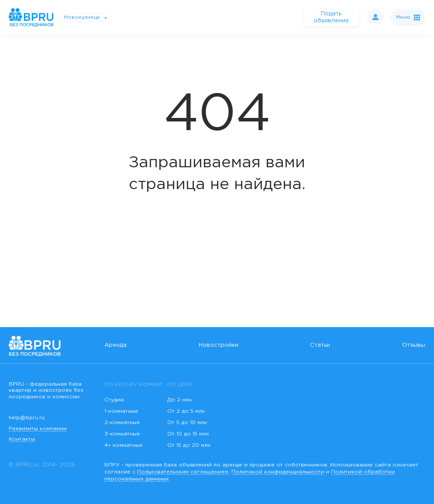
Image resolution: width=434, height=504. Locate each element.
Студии (114, 400)
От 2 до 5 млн (186, 411)
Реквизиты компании (38, 429)
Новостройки (219, 345)
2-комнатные (122, 423)
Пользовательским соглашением (183, 472)
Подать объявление (331, 17)
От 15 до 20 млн (189, 445)
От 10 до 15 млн (188, 434)
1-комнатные (121, 411)
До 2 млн (179, 400)
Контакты (22, 439)
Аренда (115, 345)
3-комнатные (122, 434)
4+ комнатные (124, 445)
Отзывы (414, 345)
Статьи (320, 345)
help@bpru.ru (27, 418)
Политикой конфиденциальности (278, 472)
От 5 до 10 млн (187, 423)
